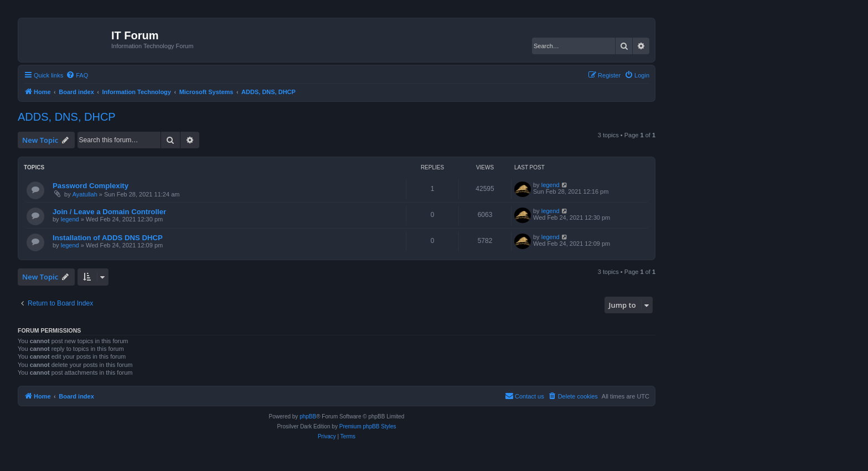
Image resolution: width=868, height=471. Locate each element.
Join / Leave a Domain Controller (109, 212)
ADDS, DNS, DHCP (67, 117)
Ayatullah (85, 194)
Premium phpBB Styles (368, 426)
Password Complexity (91, 186)
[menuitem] (77, 75)
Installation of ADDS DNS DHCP (108, 238)
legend (551, 185)
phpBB (308, 416)
